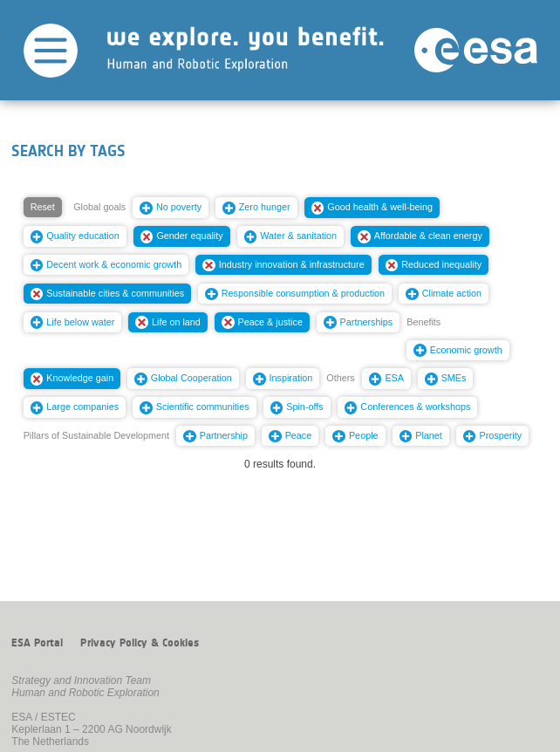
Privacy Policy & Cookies (140, 643)
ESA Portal (37, 643)
